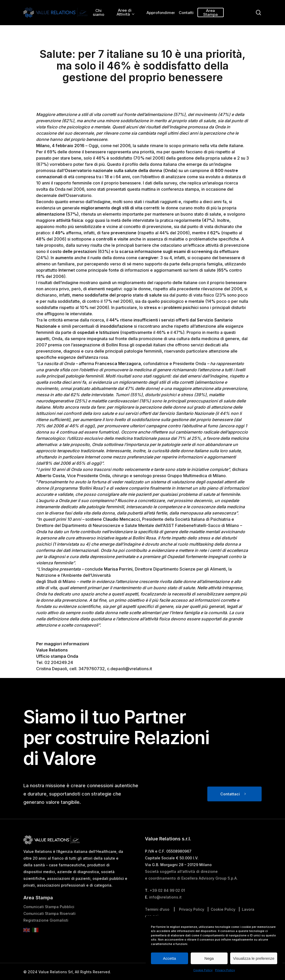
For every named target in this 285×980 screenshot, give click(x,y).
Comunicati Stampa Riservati (49, 925)
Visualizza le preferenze (254, 958)
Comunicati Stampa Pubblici (49, 918)
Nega (209, 958)
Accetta (169, 958)
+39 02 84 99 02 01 (167, 902)
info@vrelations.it (165, 909)
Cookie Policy (203, 970)
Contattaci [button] (230, 806)
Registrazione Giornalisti (46, 932)
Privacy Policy (225, 970)
